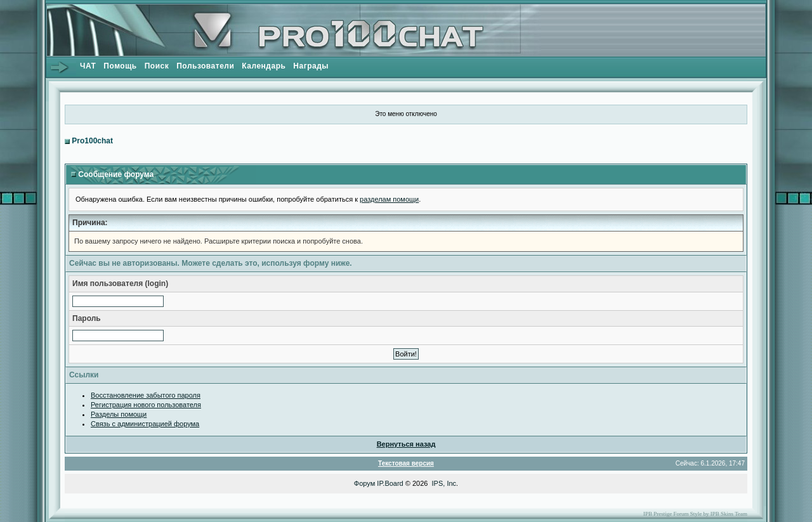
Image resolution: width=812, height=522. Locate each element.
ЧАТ (88, 66)
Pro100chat (92, 141)
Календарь (264, 66)
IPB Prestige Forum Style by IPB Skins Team (695, 514)
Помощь (120, 66)
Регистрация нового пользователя (146, 405)
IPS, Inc (444, 483)
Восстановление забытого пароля (146, 395)
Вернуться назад (406, 444)
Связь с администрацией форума (145, 424)
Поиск (157, 66)
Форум (364, 483)
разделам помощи (389, 199)
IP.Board (390, 483)
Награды (311, 66)
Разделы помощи (119, 414)
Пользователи (205, 66)
